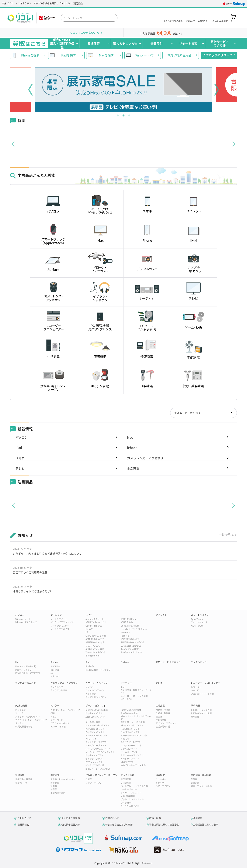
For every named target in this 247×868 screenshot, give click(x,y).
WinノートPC (144, 55)
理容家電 (160, 775)
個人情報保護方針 (71, 825)
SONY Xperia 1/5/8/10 (131, 646)
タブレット (161, 615)
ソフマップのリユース (217, 55)
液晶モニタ (21, 710)
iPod (123, 687)
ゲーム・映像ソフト (96, 706)
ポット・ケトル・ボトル (132, 799)
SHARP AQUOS (93, 646)
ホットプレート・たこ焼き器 (134, 786)
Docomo (55, 670)
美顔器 (194, 779)
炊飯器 (89, 779)
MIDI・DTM (126, 699)
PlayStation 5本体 (94, 713)
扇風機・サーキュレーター (63, 779)
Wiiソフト (125, 739)
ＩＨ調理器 (126, 783)
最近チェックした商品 (173, 21)
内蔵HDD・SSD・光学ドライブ (65, 710)
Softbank (55, 676)
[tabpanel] (123, 90)
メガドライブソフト (130, 759)
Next (217, 90)
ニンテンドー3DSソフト (97, 742)
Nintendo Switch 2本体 (97, 710)
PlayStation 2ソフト (130, 732)
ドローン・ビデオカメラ (168, 662)
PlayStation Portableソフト (134, 735)
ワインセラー (127, 803)
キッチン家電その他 (130, 806)
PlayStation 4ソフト (130, 729)
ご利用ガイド (204, 21)
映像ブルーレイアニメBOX (98, 769)
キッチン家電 (127, 775)
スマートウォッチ (200, 615)
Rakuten (125, 636)
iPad (19, 448)
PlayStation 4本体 (129, 713)
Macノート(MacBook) (26, 666)
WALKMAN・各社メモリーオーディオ (136, 691)
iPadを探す (68, 55)
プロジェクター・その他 (202, 694)
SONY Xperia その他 (95, 649)
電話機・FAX (21, 783)
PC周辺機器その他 (24, 727)
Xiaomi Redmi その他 (95, 652)
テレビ (20, 468)
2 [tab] (123, 115)
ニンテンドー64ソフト (131, 745)
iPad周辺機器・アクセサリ (98, 670)
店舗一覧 (154, 818)
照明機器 (195, 706)
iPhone (132, 448)
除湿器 (54, 789)
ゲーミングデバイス (60, 629)
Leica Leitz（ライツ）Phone (134, 629)
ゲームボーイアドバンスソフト (100, 752)
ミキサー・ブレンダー (131, 793)
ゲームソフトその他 (95, 765)
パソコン (22, 437)
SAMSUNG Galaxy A (95, 639)
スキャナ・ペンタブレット (28, 717)
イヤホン (90, 687)
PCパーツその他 (58, 727)
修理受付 (157, 44)
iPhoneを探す (30, 55)
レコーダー (196, 687)
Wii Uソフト (91, 739)
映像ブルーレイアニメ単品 (133, 765)
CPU (53, 713)
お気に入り (190, 21)
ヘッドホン (91, 694)
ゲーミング (56, 615)
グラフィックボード (60, 723)
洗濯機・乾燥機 (163, 713)
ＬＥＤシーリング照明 (201, 710)
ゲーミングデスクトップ (62, 622)
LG (87, 632)
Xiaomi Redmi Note (130, 649)
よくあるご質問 (69, 818)
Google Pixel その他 (130, 626)
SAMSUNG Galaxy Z (95, 642)
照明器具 (195, 717)
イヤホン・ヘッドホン (97, 683)
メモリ (54, 717)
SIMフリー (55, 666)
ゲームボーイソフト (130, 752)
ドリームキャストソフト (132, 755)
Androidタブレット (95, 619)
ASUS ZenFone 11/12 (96, 622)
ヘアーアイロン (163, 786)
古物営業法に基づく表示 (206, 825)
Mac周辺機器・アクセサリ (28, 673)
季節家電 (55, 775)
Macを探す (106, 55)
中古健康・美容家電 (201, 775)
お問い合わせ (112, 818)
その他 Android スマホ (131, 652)
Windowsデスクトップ (26, 622)
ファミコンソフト (129, 749)
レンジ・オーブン (94, 783)
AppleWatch (197, 619)
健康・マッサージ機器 (201, 786)
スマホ (20, 458)
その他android (92, 656)
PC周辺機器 (21, 706)
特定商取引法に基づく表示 (119, 825)
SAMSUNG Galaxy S (130, 639)
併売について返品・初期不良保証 (62, 44)
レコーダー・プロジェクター (206, 683)
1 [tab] (118, 115)
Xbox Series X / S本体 (95, 717)
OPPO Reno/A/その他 (96, 636)
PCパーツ (55, 706)
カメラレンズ (57, 687)
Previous (30, 90)
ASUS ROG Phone (129, 619)
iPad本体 (90, 666)
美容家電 (195, 783)
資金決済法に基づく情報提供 (164, 825)
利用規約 (78, 3)
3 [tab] (129, 115)
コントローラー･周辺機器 (133, 722)
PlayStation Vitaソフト (96, 735)
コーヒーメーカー (129, 789)
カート (233, 21)
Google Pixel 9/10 (94, 626)
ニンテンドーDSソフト (131, 742)
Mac (130, 437)
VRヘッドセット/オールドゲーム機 (136, 718)
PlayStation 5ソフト (95, 729)
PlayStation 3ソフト (95, 732)
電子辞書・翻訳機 (24, 779)
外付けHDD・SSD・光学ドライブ (31, 720)
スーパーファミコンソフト (98, 749)
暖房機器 (55, 783)
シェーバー (161, 779)
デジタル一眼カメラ (26, 683)
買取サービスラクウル (220, 43)
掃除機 (159, 717)
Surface (125, 662)
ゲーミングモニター (60, 626)
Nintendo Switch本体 (131, 710)
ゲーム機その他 (93, 722)
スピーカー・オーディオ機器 (134, 696)
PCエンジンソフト (94, 762)
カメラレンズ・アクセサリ (145, 458)
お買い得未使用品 (179, 55)
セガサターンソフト (95, 759)
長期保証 (94, 44)
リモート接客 (188, 44)
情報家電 (20, 775)
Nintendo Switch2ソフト (97, 725)
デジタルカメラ (199, 662)
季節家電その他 (58, 793)
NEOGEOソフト (128, 762)
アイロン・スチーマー (166, 723)
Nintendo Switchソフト (132, 725)
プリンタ (19, 713)
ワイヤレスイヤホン (95, 690)
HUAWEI (89, 629)
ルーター (19, 723)
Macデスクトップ (24, 670)
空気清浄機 (161, 720)
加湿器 (54, 786)
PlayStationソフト (94, 755)
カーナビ (195, 690)
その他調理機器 (128, 796)
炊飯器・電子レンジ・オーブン (101, 775)
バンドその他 (197, 626)
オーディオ (126, 683)
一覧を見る (226, 535)
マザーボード (57, 720)
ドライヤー (161, 783)
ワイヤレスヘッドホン (96, 697)
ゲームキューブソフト (96, 745)
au (52, 673)
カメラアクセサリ (59, 690)
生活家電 (133, 468)
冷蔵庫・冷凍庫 (163, 710)
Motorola (125, 632)
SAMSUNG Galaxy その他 (132, 642)
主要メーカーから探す (187, 413)
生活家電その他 (163, 727)
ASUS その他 (127, 622)
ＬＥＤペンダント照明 (201, 713)
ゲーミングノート (59, 619)
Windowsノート (23, 619)
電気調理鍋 (126, 779)
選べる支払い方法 (125, 44)
